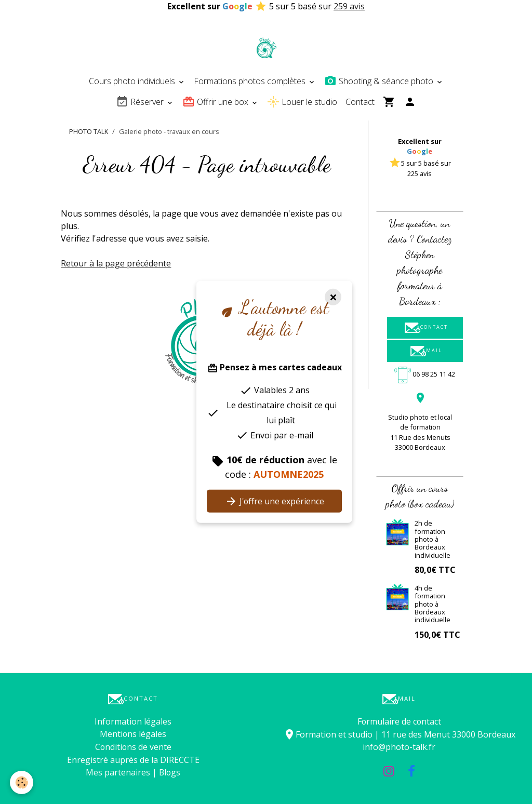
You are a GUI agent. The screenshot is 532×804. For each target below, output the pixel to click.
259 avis (349, 6)
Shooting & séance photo (380, 81)
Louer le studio (302, 102)
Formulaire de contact (399, 721)
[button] (384, 187)
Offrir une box (216, 102)
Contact (360, 102)
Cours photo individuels (133, 81)
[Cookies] (22, 782)
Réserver (141, 102)
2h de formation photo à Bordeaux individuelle (433, 539)
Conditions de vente (133, 746)
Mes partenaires (117, 771)
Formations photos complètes (251, 81)
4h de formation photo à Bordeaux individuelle (433, 604)
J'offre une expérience (275, 501)
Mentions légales (133, 734)
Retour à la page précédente (116, 263)
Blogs (170, 771)
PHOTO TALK (89, 131)
